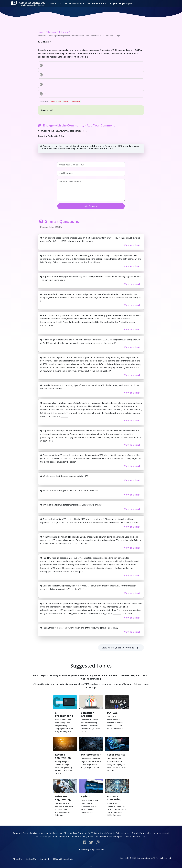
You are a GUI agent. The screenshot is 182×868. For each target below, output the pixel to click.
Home (40, 32)
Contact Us (31, 859)
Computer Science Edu (28, 4)
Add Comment (91, 206)
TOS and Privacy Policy (63, 859)
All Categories (51, 32)
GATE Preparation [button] (74, 3)
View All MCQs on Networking (121, 648)
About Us (17, 859)
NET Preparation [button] (96, 3)
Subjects (55, 3)
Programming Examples (121, 3)
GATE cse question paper (60, 101)
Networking (64, 32)
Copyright (44, 859)
